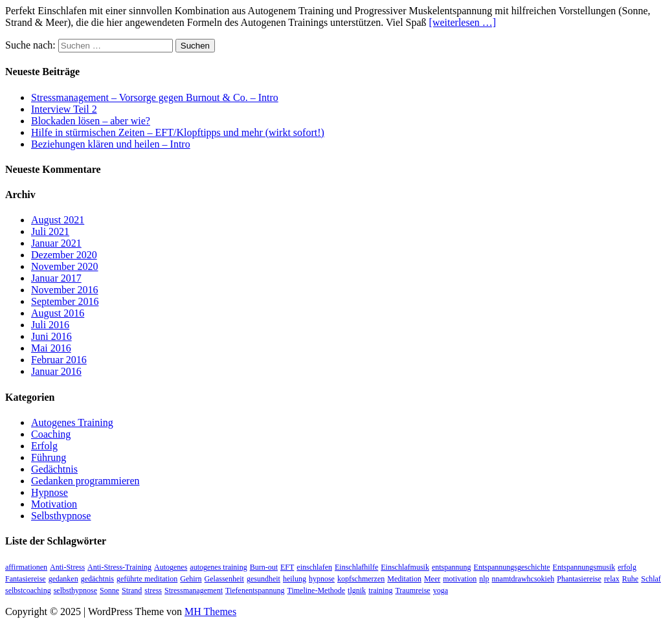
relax (612, 579)
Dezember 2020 (64, 255)
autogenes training (218, 567)
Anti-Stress (67, 567)
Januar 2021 (56, 243)
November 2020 (65, 266)
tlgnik (357, 590)
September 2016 (65, 301)
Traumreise (412, 590)
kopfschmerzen (361, 579)
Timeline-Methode (317, 590)
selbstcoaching (28, 590)
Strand (132, 590)
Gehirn (191, 579)
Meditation (404, 579)
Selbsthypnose (61, 516)
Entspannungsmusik (584, 567)
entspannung (452, 567)
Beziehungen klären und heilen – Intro (111, 144)
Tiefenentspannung (255, 590)
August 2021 (58, 220)
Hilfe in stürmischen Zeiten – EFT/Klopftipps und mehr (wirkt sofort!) (178, 132)
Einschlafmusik (405, 567)
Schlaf (651, 579)
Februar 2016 (59, 360)
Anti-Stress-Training (119, 567)
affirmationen (26, 567)
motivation (460, 579)
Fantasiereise (26, 579)
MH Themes (210, 611)
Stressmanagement (194, 590)
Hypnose (50, 492)
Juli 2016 (50, 325)
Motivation (54, 504)
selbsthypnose (75, 590)
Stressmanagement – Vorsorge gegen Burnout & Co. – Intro (155, 97)
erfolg (627, 567)
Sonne (109, 590)
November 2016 (65, 290)
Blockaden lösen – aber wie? (91, 121)
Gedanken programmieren (85, 481)
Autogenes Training (72, 422)
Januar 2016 (56, 371)
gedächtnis (97, 579)
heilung (295, 579)
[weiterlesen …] (463, 22)
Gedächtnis (54, 469)
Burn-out (264, 567)
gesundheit (263, 579)
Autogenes (171, 567)
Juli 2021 (50, 231)
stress (153, 590)
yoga (441, 590)
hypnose (322, 579)
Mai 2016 (51, 348)
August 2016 (58, 313)
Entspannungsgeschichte (512, 567)
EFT (287, 567)
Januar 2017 (56, 278)
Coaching (51, 434)
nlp (484, 579)
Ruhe (630, 579)
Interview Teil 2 (64, 109)
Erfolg (44, 446)
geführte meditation (147, 579)
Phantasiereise (579, 579)
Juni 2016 (51, 336)
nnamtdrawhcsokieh (523, 579)
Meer (432, 579)
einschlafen (314, 567)
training (380, 590)
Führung (49, 457)
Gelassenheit (224, 579)
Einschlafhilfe (356, 567)
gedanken (63, 579)
